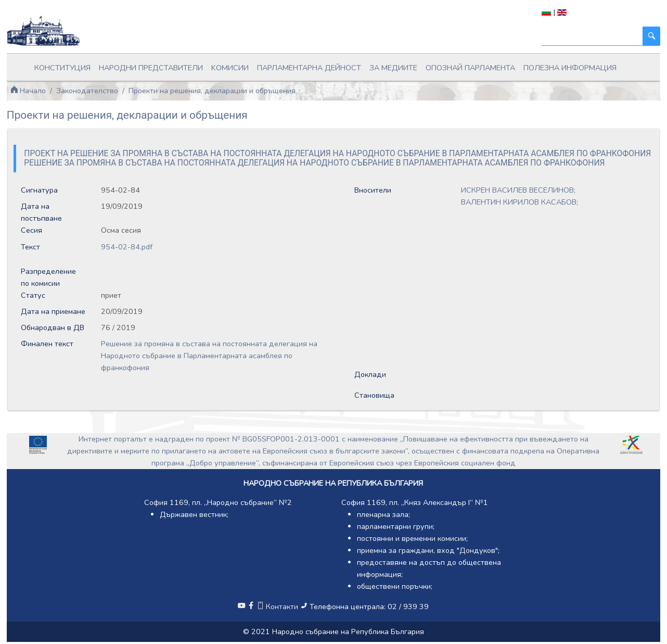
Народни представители (151, 68)
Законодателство (87, 91)
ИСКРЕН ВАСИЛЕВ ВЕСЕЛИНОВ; (518, 190)
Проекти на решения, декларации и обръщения (212, 91)
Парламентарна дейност (309, 68)
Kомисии (230, 68)
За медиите (393, 68)
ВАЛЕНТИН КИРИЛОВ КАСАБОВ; (520, 202)
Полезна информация (570, 68)
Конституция (62, 68)
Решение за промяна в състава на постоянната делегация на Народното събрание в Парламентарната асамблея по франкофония (209, 356)
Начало (28, 91)
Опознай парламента (470, 68)
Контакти (278, 607)
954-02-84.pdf (127, 247)
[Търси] (592, 36)
